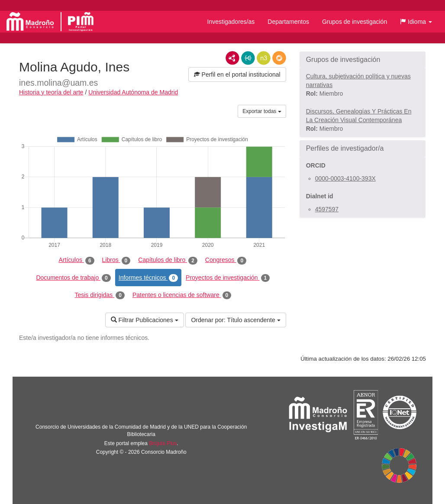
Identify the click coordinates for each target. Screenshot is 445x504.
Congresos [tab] (226, 260)
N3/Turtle (264, 58)
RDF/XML (232, 58)
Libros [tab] (116, 260)
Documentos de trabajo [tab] (73, 278)
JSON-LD (248, 58)
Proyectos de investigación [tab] (228, 278)
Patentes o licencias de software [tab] (182, 295)
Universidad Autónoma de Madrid (133, 92)
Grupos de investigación (355, 22)
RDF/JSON (279, 58)
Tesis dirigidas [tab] (100, 295)
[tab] (363, 60)
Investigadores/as (231, 22)
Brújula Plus (163, 443)
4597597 (327, 209)
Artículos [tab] (77, 260)
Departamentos (288, 22)
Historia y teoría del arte (51, 92)
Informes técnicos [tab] (148, 278)
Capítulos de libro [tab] (168, 260)
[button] (416, 22)
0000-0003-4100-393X (345, 178)
